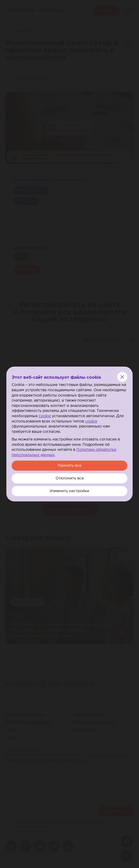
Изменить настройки (69, 491)
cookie (45, 416)
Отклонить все (70, 478)
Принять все (69, 466)
